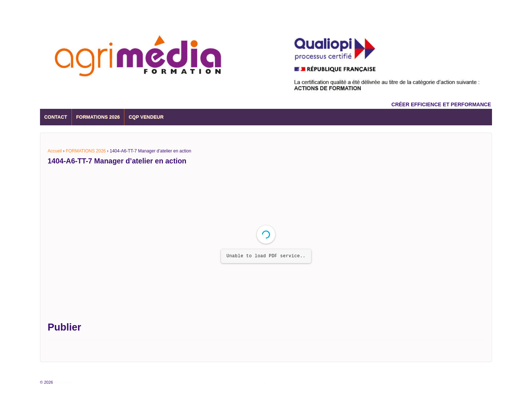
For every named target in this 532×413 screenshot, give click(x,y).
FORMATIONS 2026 (98, 117)
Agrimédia (62, 382)
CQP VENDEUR (146, 117)
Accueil (55, 151)
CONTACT (56, 117)
